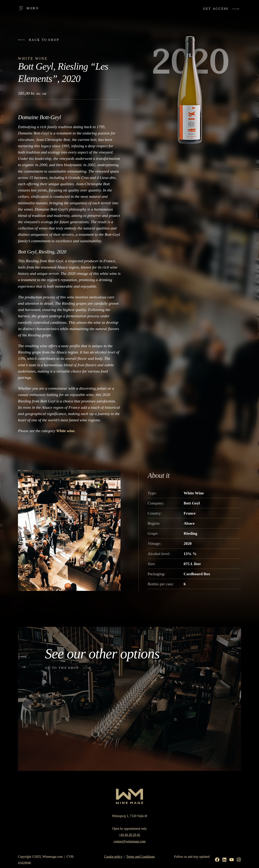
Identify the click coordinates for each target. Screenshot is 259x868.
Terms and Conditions (141, 857)
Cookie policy (113, 857)
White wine (65, 431)
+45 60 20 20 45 (129, 835)
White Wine (33, 58)
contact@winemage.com (129, 841)
